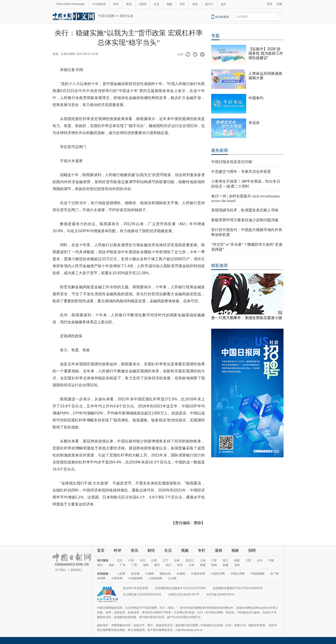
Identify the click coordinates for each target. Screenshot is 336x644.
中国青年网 (198, 574)
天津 (131, 560)
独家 (235, 550)
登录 (269, 4)
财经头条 (127, 16)
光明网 (101, 578)
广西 (134, 565)
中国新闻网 (135, 578)
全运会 (254, 123)
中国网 (150, 574)
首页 (101, 550)
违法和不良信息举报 (135, 588)
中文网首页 (99, 4)
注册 (279, 4)
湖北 (100, 565)
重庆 (157, 565)
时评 (116, 4)
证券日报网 (68, 54)
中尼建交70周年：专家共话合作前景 (241, 172)
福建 (237, 560)
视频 (169, 4)
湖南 (111, 565)
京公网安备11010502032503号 (142, 594)
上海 (203, 560)
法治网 (172, 578)
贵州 (180, 565)
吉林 (177, 560)
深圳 (237, 565)
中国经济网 (218, 574)
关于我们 (60, 570)
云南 (191, 565)
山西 (154, 560)
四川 (168, 565)
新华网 (135, 574)
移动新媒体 (222, 17)
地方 (224, 4)
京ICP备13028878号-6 (220, 594)
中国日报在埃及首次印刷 (232, 162)
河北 (143, 560)
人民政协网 (155, 578)
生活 (157, 4)
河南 (271, 560)
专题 (215, 36)
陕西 (214, 565)
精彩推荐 (220, 266)
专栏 (182, 4)
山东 (260, 560)
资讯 (129, 4)
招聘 (252, 550)
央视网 (181, 574)
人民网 (121, 574)
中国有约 (256, 98)
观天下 (209, 4)
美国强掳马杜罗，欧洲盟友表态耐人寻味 (245, 210)
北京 (120, 560)
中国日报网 (106, 16)
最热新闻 (220, 150)
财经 (151, 550)
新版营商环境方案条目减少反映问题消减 (245, 220)
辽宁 (165, 560)
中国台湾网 (238, 574)
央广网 (274, 574)
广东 (123, 565)
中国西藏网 (257, 574)
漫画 (218, 550)
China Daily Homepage (70, 4)
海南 (146, 565)
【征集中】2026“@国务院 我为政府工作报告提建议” (266, 53)
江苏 (214, 560)
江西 (248, 560)
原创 (195, 4)
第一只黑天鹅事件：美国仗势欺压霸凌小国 (247, 318)
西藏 (203, 565)
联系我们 (76, 570)
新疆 (226, 565)
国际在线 (165, 574)
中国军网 (117, 578)
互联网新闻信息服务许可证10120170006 (180, 588)
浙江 (225, 560)
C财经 (143, 4)
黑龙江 (190, 560)
